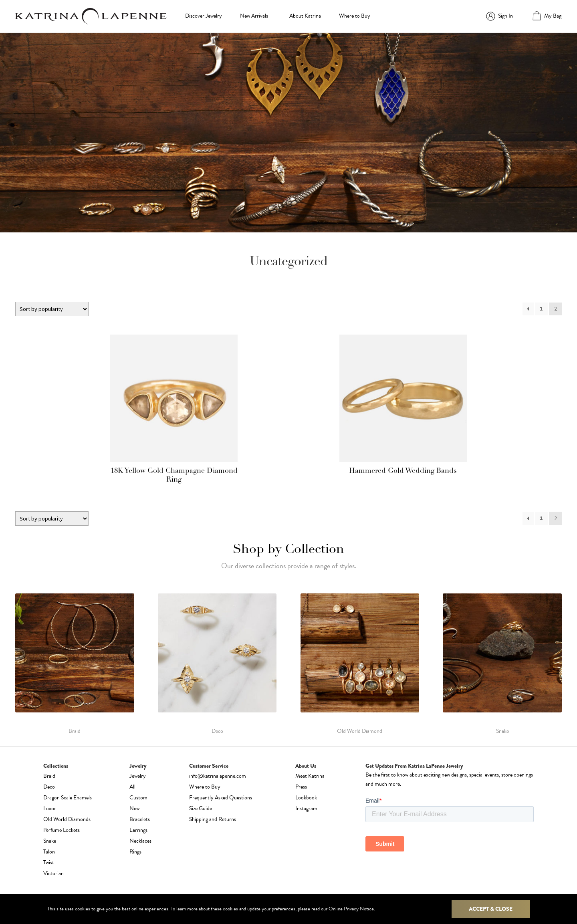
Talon (49, 852)
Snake (50, 841)
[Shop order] (52, 309)
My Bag (553, 16)
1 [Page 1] (541, 309)
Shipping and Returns (213, 819)
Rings (135, 852)
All (132, 787)
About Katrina (305, 16)
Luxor (50, 808)
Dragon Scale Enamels (68, 798)
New (134, 808)
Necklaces (140, 841)
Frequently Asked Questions (221, 798)
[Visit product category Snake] (502, 664)
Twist (49, 862)
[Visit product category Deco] (217, 664)
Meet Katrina (310, 776)
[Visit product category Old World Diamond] (360, 664)
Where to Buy (355, 16)
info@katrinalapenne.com (218, 776)
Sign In (505, 16)
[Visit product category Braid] (75, 664)
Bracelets (140, 819)
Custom (138, 798)
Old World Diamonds (67, 819)
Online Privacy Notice (351, 909)
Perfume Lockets (62, 830)
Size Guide (201, 808)
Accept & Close (491, 909)
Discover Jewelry (204, 16)
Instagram (306, 808)
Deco (49, 787)
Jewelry (138, 776)
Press (301, 787)
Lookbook (306, 798)
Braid (49, 776)
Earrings (138, 830)
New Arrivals (254, 16)
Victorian (53, 873)
